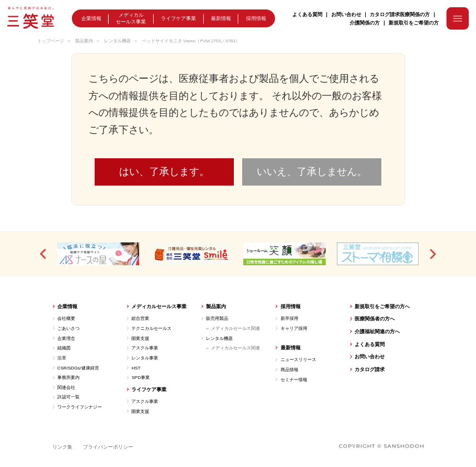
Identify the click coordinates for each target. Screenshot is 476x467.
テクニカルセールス (151, 329)
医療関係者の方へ (375, 319)
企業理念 (66, 339)
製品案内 (84, 41)
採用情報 (256, 20)
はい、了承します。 (164, 172)
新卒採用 (289, 318)
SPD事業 (140, 378)
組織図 (64, 348)
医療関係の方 (415, 14)
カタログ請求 (385, 14)
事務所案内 (68, 378)
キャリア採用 (294, 329)
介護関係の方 (365, 22)
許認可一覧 (68, 397)
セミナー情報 (294, 380)
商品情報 (289, 370)
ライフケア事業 (178, 20)
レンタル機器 (117, 41)
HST (136, 368)
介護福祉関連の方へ (377, 332)
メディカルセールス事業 (131, 19)
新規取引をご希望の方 (414, 22)
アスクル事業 (145, 348)
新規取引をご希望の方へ (382, 307)
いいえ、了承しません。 (312, 172)
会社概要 (66, 318)
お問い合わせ (346, 14)
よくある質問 (307, 14)
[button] (44, 254)
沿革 (62, 358)
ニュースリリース (298, 360)
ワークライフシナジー (80, 407)
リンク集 (62, 447)
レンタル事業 (145, 358)
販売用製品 (217, 318)
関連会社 (66, 388)
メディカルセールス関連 (235, 329)
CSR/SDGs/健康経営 (78, 368)
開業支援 (140, 339)
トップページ (51, 41)
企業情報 (91, 20)
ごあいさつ (68, 329)
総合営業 (140, 318)
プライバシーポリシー (108, 447)
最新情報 (221, 20)
